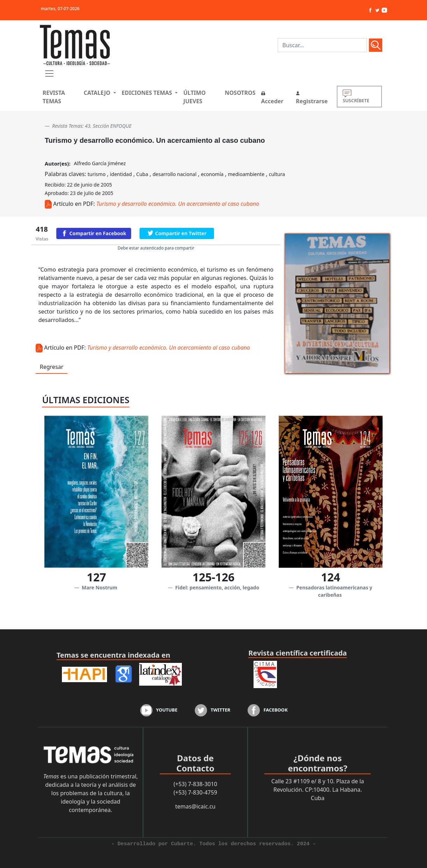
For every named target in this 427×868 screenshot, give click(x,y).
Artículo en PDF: (74, 204)
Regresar (52, 367)
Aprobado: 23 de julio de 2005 (79, 193)
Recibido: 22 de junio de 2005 (78, 185)
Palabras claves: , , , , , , (165, 174)
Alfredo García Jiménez (100, 163)
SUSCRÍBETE (356, 96)
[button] (100, 93)
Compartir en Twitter (181, 233)
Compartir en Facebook (98, 233)
